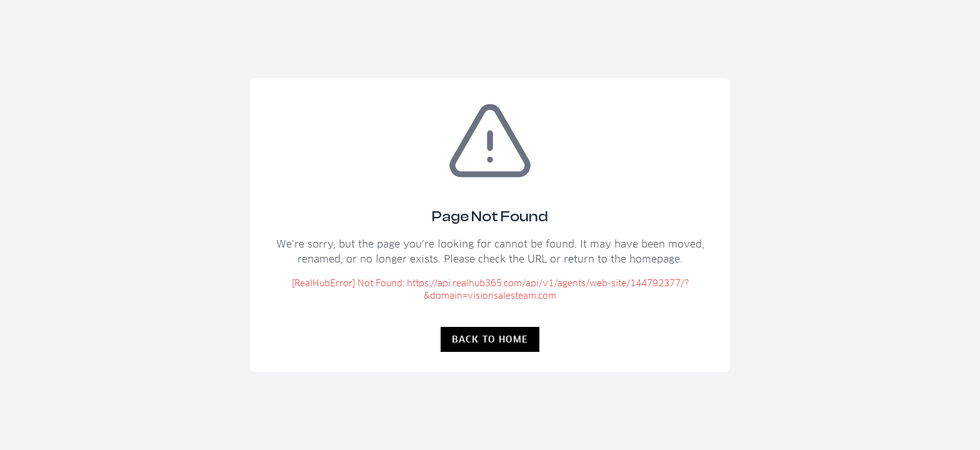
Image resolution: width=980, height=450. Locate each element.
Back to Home (490, 339)
